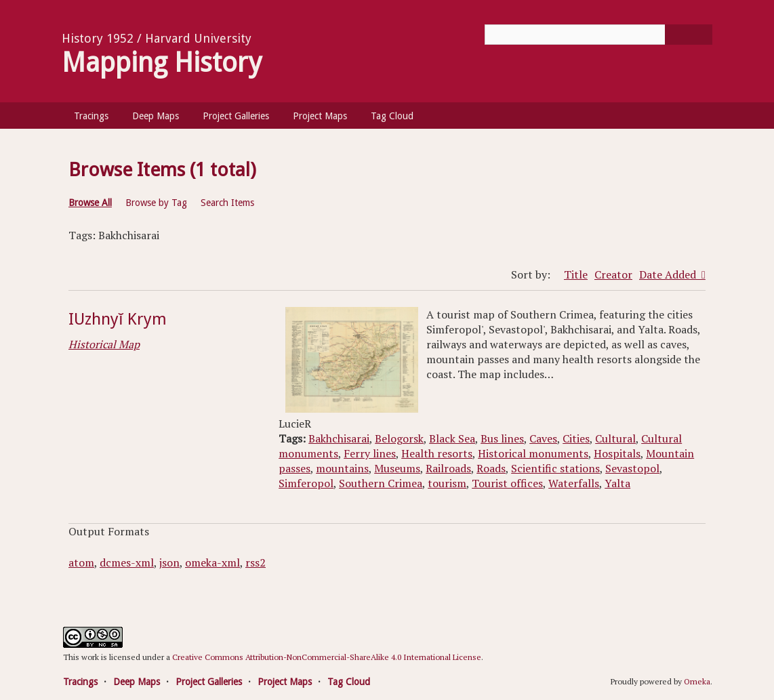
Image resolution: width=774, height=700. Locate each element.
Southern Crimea (381, 483)
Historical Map (104, 344)
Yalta (617, 483)
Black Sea (452, 438)
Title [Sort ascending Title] (576, 274)
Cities (576, 438)
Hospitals (617, 453)
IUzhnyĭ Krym (118, 319)
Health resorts (437, 453)
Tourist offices (507, 483)
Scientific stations (555, 468)
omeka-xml (212, 562)
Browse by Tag (156, 203)
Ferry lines (370, 453)
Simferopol (306, 483)
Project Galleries (236, 116)
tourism (447, 483)
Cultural (615, 438)
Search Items (227, 203)
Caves (543, 438)
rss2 (256, 562)
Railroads (448, 468)
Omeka (697, 681)
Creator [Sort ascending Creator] (613, 274)
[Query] (598, 35)
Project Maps (320, 116)
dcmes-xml (127, 562)
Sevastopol (632, 468)
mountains (342, 468)
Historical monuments (533, 453)
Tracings (91, 116)
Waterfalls (574, 483)
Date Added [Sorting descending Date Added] (669, 274)
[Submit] (689, 35)
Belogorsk (399, 438)
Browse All (90, 203)
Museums (397, 468)
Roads (491, 468)
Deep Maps (156, 116)
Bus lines (502, 438)
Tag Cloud (392, 116)
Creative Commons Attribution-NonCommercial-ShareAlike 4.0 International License (327, 657)
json (169, 562)
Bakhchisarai (339, 438)
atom (81, 562)
